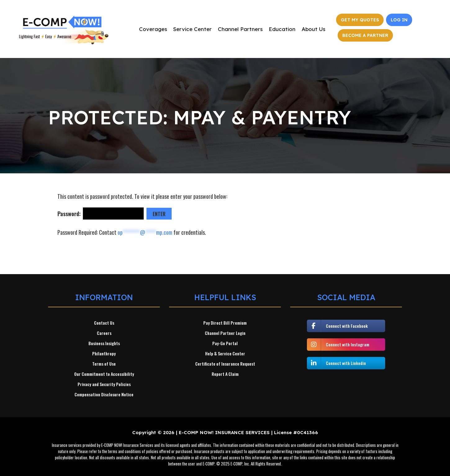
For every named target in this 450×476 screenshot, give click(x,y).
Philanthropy (104, 354)
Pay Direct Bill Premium (225, 323)
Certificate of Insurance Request (225, 364)
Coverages (153, 29)
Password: (101, 214)
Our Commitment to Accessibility (104, 374)
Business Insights (104, 343)
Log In (399, 20)
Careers (104, 333)
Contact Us (104, 323)
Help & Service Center (225, 354)
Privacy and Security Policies (104, 384)
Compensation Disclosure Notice (104, 394)
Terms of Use (104, 364)
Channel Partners (240, 29)
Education (282, 29)
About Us (313, 29)
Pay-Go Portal (225, 343)
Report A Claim (225, 374)
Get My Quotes (360, 20)
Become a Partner (365, 35)
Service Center (192, 29)
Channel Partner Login (225, 333)
